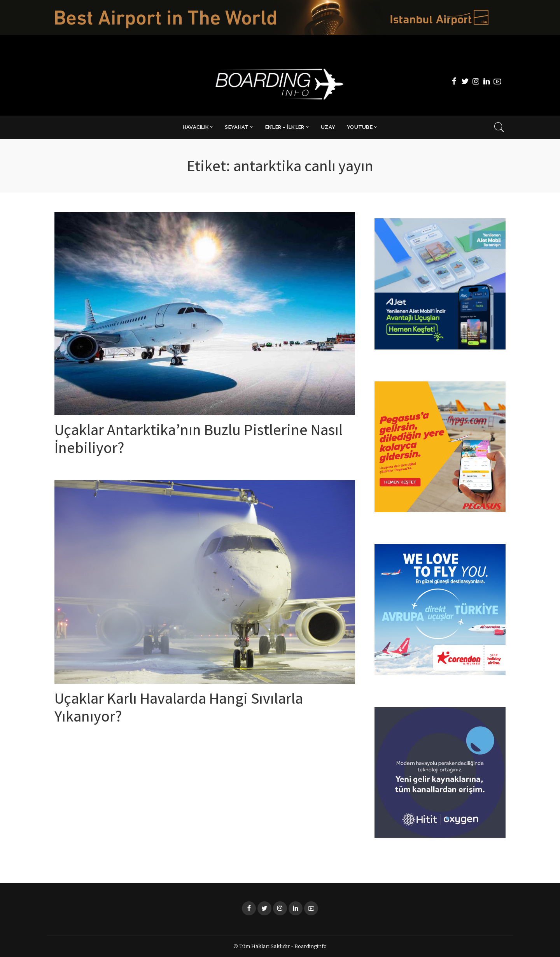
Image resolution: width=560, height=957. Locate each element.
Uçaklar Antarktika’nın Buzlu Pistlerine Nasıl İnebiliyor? (199, 441)
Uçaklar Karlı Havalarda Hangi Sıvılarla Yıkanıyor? (179, 709)
